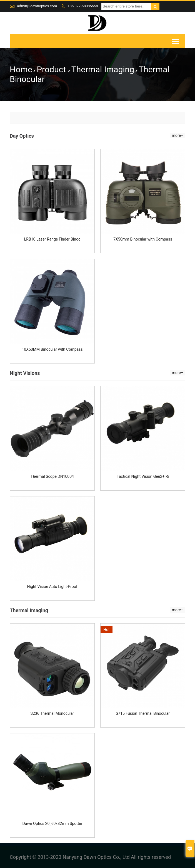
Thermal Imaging (103, 69)
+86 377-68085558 (83, 6)
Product (52, 69)
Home (21, 69)
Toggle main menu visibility (176, 40)
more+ (177, 135)
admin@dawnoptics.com (37, 6)
